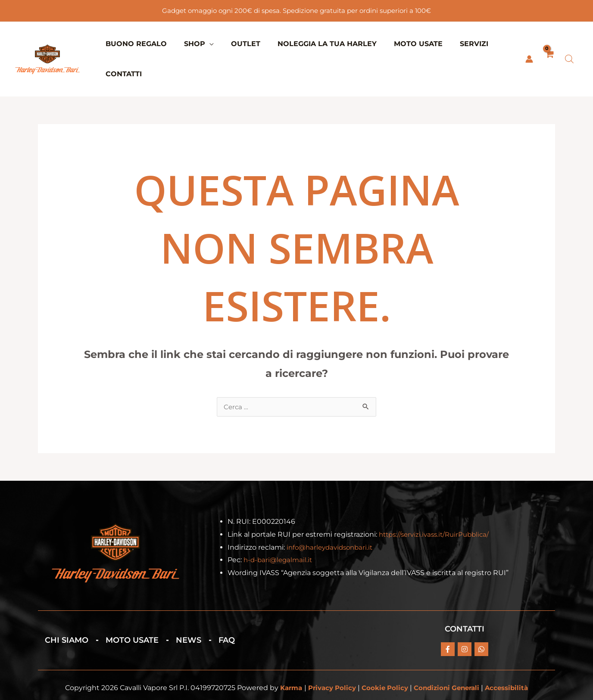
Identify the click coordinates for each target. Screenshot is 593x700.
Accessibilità (513, 658)
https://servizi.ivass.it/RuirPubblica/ (438, 505)
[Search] (410, 691)
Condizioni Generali (449, 658)
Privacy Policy (329, 658)
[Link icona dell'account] (528, 44)
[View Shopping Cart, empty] (549, 44)
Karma (285, 658)
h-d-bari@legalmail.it (279, 530)
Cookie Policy (384, 658)
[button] (203, 44)
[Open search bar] (569, 44)
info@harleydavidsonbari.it (332, 518)
